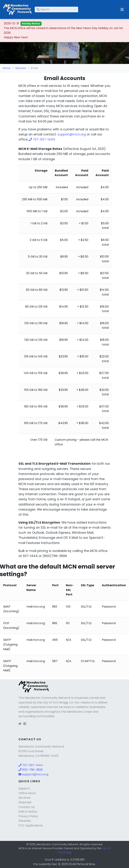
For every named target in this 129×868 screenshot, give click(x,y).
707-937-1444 (42, 139)
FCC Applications (31, 825)
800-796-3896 (31, 770)
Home (7, 68)
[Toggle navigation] (122, 10)
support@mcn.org (72, 134)
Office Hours (27, 793)
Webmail (25, 802)
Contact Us (27, 807)
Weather (25, 821)
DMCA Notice (28, 812)
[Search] (56, 9)
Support (24, 788)
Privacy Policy (28, 816)
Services (21, 68)
